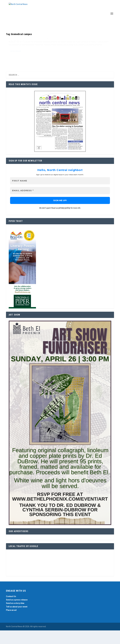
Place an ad (11, 624)
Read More (16, 75)
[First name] (60, 194)
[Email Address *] (60, 204)
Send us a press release (17, 613)
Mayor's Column (39, 52)
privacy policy (64, 221)
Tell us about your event (17, 620)
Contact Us (11, 610)
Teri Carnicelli (16, 52)
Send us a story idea (15, 617)
